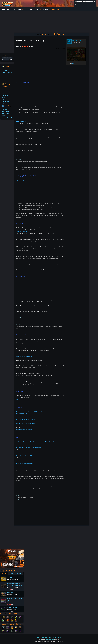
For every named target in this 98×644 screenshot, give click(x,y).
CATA (4, 574)
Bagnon (10, 592)
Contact (59, 637)
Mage (8, 620)
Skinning (12, 631)
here (17, 399)
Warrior (16, 617)
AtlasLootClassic (13, 607)
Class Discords (7, 80)
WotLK (20, 9)
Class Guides (7, 74)
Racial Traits (6, 104)
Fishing (20, 631)
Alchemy (3, 627)
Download (77, 40)
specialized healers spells (22, 232)
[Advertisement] (7, 145)
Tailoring (16, 631)
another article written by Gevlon (24, 429)
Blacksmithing (8, 627)
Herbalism (3, 631)
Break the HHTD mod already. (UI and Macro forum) (29, 448)
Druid (8, 617)
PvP (73, 63)
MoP (31, 9)
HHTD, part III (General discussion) (25, 463)
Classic (8, 9)
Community (46, 9)
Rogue (3, 620)
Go (11, 60)
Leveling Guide (56, 9)
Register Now (84, 6)
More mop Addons (81, 46)
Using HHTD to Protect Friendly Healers (26, 423)
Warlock (20, 617)
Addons (5, 70)
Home (3, 9)
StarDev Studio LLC (50, 639)
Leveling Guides (7, 72)
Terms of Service (52, 637)
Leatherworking (20, 627)
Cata (26, 9)
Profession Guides (6, 77)
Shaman (12, 620)
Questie (10, 577)
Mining (8, 631)
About (38, 637)
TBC (14, 9)
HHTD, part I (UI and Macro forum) (25, 455)
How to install (70, 46)
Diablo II (37, 9)
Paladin (3, 617)
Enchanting (12, 627)
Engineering (16, 627)
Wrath (19, 574)
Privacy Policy (44, 637)
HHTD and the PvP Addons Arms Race (25, 419)
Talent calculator (8, 82)
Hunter (16, 620)
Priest (12, 617)
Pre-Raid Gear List (8, 102)
